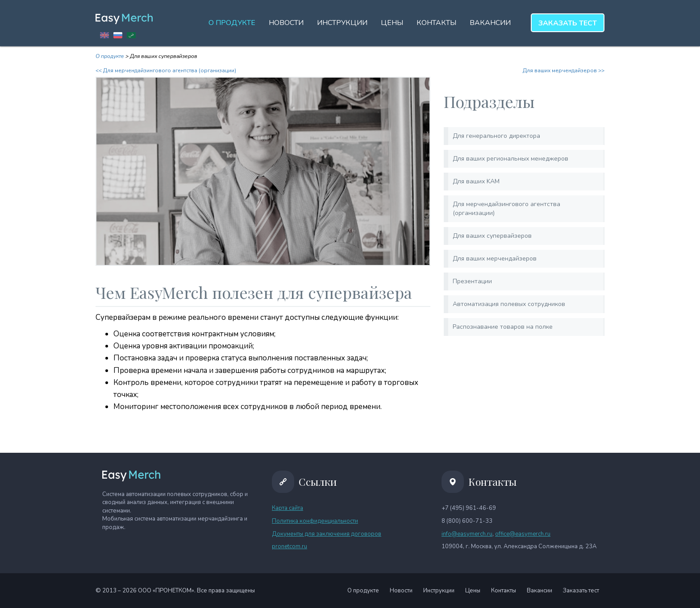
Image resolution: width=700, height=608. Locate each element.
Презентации (472, 281)
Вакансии (490, 23)
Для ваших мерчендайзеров (495, 259)
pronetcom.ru (290, 546)
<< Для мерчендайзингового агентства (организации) (166, 70)
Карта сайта (287, 508)
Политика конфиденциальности (315, 521)
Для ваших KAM (476, 181)
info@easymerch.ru (467, 534)
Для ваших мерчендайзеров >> (564, 70)
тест (568, 23)
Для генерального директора (496, 136)
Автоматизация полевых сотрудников (509, 304)
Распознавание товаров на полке (503, 327)
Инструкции (342, 23)
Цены (392, 23)
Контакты (436, 23)
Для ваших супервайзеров (492, 236)
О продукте (232, 23)
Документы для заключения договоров (327, 534)
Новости (286, 23)
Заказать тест (581, 591)
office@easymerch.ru (523, 534)
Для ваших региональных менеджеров (510, 159)
